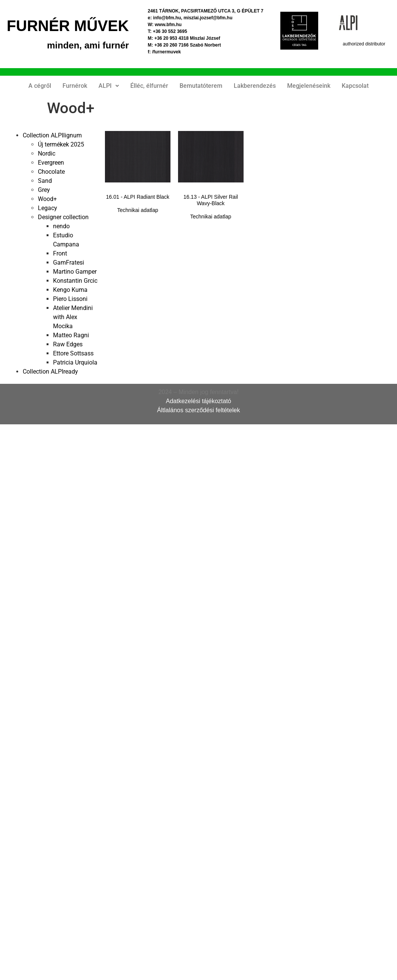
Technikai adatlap (138, 210)
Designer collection (63, 217)
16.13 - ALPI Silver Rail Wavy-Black (211, 200)
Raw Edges (68, 344)
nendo (61, 226)
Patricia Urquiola (75, 362)
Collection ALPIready (50, 372)
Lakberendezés (255, 86)
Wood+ (47, 199)
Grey (44, 190)
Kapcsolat (355, 86)
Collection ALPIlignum (52, 135)
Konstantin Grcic (75, 281)
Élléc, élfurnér (149, 86)
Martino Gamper (75, 272)
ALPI (109, 86)
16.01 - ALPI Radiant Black (138, 197)
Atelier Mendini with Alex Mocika (73, 317)
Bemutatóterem (201, 86)
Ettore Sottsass (73, 353)
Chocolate (51, 172)
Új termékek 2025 (61, 144)
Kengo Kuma (70, 290)
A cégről (40, 86)
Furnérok (75, 86)
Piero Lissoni (70, 299)
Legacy (48, 208)
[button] (109, 86)
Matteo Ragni (71, 335)
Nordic (47, 153)
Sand (45, 181)
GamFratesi (69, 263)
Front (60, 253)
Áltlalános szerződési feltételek (199, 410)
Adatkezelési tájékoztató (199, 401)
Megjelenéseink (309, 86)
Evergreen (51, 163)
